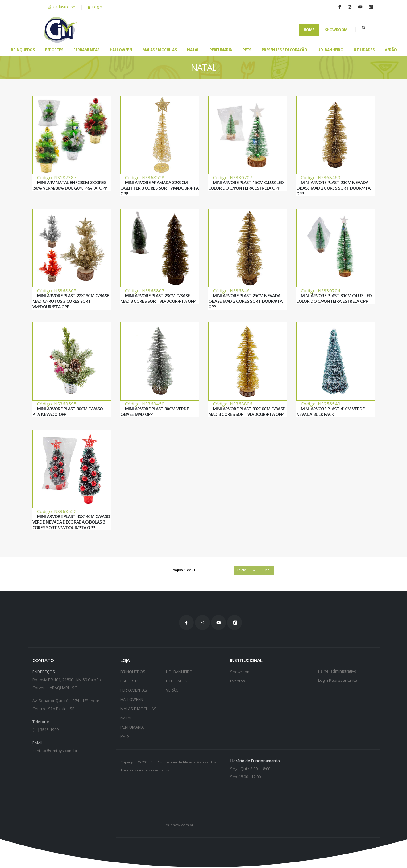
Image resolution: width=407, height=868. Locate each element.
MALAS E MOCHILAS (160, 50)
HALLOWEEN (121, 50)
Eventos (238, 681)
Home (309, 30)
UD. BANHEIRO (330, 50)
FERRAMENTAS (86, 50)
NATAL (193, 50)
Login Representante (338, 680)
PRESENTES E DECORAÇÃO (284, 50)
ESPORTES (54, 50)
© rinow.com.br (180, 825)
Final (267, 570)
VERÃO (391, 50)
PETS (247, 50)
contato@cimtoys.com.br (55, 751)
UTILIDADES (364, 50)
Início (241, 570)
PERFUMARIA (221, 50)
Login (95, 7)
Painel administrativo (337, 671)
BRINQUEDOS (23, 50)
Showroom (336, 30)
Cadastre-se (62, 7)
